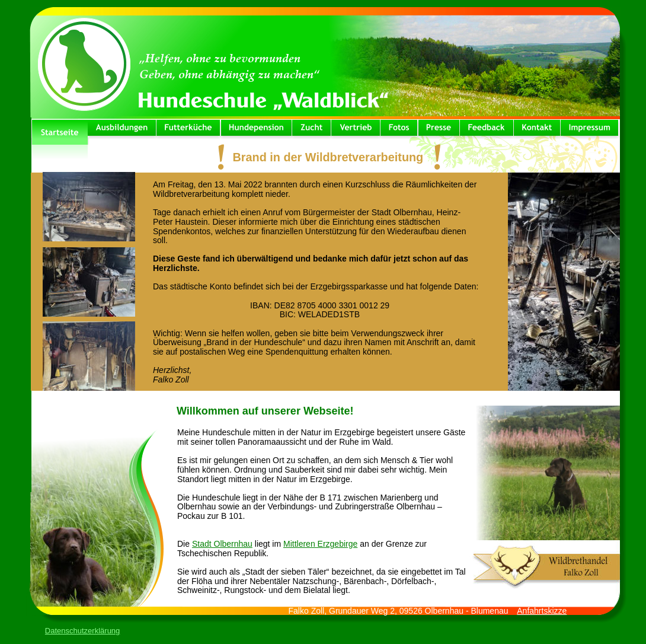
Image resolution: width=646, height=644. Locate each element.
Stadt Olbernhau (222, 544)
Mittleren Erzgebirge (320, 544)
